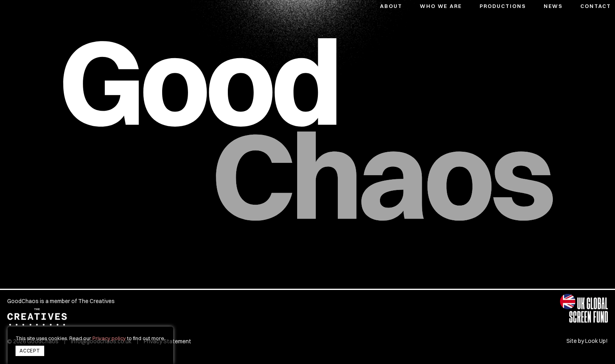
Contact (596, 6)
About (391, 6)
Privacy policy (109, 338)
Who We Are (441, 6)
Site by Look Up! (587, 341)
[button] (496, 5)
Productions (503, 6)
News (553, 6)
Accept (30, 351)
